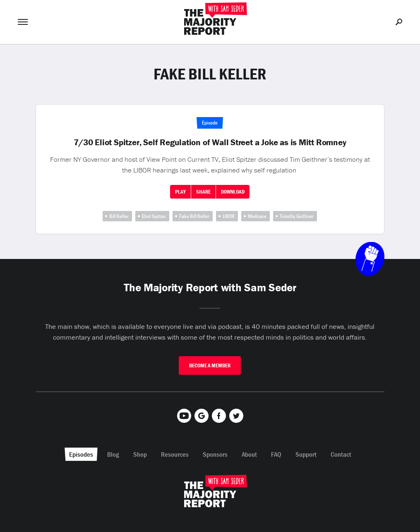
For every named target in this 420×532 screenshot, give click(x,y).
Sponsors (215, 454)
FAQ (276, 454)
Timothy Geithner (297, 216)
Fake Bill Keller (194, 216)
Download (233, 192)
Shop (140, 454)
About (249, 454)
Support (306, 454)
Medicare (257, 216)
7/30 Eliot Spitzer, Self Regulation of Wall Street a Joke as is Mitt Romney (210, 142)
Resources (175, 454)
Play (180, 192)
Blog (113, 454)
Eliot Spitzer (154, 216)
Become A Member (210, 365)
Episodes (81, 454)
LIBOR (229, 216)
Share (203, 192)
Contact (341, 454)
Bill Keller (119, 216)
